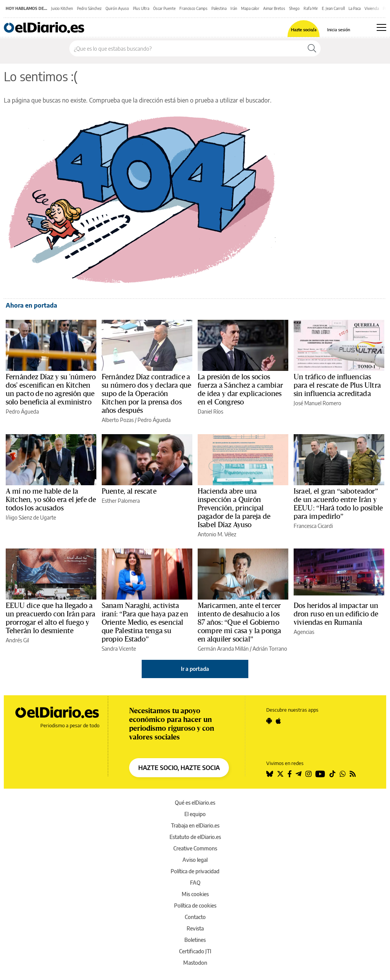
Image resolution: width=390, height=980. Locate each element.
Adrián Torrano (270, 649)
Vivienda (372, 8)
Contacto (195, 917)
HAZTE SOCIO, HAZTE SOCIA (179, 768)
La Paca (355, 8)
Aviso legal (195, 860)
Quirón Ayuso (117, 8)
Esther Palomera (121, 501)
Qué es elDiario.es (195, 803)
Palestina (219, 8)
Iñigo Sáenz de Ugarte (31, 517)
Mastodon (195, 963)
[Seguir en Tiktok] (332, 774)
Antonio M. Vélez (217, 534)
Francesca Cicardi (313, 526)
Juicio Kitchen (62, 8)
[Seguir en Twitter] (280, 774)
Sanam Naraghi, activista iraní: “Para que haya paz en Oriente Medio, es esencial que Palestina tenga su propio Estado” (145, 622)
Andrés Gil (17, 640)
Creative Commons (195, 848)
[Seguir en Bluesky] (270, 774)
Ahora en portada (31, 305)
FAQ (195, 883)
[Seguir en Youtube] (320, 774)
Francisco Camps (193, 8)
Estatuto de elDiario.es (195, 837)
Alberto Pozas (118, 420)
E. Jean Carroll (333, 8)
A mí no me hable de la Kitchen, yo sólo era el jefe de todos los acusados (51, 500)
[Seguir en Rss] (353, 774)
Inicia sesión (339, 30)
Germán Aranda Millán (223, 649)
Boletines (195, 940)
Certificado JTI (195, 951)
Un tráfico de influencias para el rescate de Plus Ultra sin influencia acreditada (337, 385)
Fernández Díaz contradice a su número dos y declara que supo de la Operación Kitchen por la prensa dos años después (147, 394)
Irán (234, 8)
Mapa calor (250, 8)
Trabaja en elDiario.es (195, 825)
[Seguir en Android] (269, 721)
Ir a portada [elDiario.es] (195, 669)
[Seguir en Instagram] (308, 774)
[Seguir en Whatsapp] (343, 774)
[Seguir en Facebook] (290, 774)
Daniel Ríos (210, 411)
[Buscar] (312, 48)
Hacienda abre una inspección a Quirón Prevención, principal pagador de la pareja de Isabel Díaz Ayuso (234, 508)
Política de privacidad (195, 871)
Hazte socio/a (304, 30)
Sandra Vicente (119, 649)
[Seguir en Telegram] (299, 774)
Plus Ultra (141, 8)
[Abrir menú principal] (381, 27)
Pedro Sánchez (89, 8)
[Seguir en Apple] (278, 721)
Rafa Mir (311, 8)
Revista (195, 928)
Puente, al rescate (129, 491)
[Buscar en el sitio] (186, 48)
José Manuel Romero (317, 403)
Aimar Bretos (274, 8)
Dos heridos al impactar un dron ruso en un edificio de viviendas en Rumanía (336, 614)
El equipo (195, 814)
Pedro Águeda (22, 411)
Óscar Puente (164, 8)
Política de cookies (195, 905)
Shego (294, 8)
